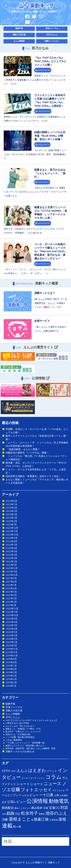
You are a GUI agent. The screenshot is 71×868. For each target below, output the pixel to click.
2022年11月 (12, 531)
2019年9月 (11, 659)
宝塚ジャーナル (52, 28)
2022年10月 (12, 535)
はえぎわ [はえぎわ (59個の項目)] (37, 770)
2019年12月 (12, 649)
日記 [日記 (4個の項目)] (18, 814)
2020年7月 (11, 625)
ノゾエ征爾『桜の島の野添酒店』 (21, 737)
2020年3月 (11, 639)
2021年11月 (11, 572)
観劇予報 (19, 28)
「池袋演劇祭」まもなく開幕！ (23, 449)
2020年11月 (12, 612)
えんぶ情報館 (19, 41)
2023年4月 (11, 514)
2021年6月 (11, 588)
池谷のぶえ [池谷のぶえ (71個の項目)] (56, 813)
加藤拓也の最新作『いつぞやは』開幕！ (27, 453)
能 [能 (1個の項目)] (32, 820)
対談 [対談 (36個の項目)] (64, 807)
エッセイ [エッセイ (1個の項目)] (26, 778)
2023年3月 (11, 518)
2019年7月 (11, 666)
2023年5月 (11, 511)
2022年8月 (11, 541)
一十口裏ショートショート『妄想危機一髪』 (26, 743)
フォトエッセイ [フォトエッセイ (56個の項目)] (36, 789)
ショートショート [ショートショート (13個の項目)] (30, 784)
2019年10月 (12, 656)
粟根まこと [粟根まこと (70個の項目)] (20, 819)
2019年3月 (11, 679)
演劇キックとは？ (52, 41)
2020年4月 (11, 635)
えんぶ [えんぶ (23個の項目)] (22, 770)
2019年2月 (11, 682)
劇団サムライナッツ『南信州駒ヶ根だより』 (26, 746)
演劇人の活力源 (19, 35)
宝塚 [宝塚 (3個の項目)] (46, 808)
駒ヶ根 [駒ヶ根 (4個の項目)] (17, 826)
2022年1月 (11, 565)
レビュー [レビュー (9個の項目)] (33, 795)
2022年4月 (11, 555)
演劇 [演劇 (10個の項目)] (5, 819)
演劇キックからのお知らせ (20, 751)
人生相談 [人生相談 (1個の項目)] (64, 795)
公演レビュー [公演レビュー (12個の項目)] (16, 802)
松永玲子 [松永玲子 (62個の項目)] (29, 813)
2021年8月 (11, 582)
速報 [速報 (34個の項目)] (62, 819)
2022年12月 (12, 528)
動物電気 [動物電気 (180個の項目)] (59, 801)
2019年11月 (11, 652)
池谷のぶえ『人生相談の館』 (19, 734)
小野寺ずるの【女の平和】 (18, 723)
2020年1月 (11, 645)
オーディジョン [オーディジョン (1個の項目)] (38, 778)
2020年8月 (11, 622)
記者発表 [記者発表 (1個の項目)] (54, 820)
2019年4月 (11, 676)
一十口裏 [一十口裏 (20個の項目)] (46, 795)
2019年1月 (11, 686)
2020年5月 (11, 632)
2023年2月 (11, 521)
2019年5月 (11, 672)
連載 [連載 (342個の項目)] (7, 825)
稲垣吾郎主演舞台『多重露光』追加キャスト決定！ (33, 476)
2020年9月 (11, 619)
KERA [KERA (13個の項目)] (6, 771)
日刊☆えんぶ (52, 35)
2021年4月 (11, 595)
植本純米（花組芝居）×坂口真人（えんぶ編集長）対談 (30, 748)
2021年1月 (11, 605)
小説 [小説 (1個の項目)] (4, 814)
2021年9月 (11, 578)
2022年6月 (11, 548)
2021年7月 (11, 585)
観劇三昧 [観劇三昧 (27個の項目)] (42, 819)
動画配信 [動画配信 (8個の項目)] (8, 808)
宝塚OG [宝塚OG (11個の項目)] (54, 808)
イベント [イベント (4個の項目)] (52, 771)
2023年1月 (11, 524)
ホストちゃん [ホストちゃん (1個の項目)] (59, 790)
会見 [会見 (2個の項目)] (4, 802)
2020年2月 (11, 642)
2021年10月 (12, 575)
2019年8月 (11, 662)
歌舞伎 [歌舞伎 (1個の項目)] (42, 814)
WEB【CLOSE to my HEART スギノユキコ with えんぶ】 (32, 720)
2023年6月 (11, 508)
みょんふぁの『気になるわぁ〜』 (21, 726)
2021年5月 (11, 592)
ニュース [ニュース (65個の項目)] (53, 784)
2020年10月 (12, 615)
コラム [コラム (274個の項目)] (53, 777)
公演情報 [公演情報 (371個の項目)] (37, 801)
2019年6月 (11, 669)
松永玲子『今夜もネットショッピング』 (24, 732)
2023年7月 (11, 504)
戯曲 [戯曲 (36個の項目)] (11, 813)
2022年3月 (11, 558)
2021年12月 (12, 568)
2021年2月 (11, 602)
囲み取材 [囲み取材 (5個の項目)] (37, 808)
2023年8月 (11, 501)
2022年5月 (11, 551)
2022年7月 (11, 545)
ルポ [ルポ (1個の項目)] (24, 795)
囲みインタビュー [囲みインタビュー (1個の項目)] (23, 808)
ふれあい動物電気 (14, 740)
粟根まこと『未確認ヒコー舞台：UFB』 (24, 729)
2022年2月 (11, 561)
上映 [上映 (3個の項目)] (57, 795)
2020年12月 (12, 608)
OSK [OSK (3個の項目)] (13, 771)
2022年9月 (11, 538)
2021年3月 (11, 598)
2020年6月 (11, 629)
